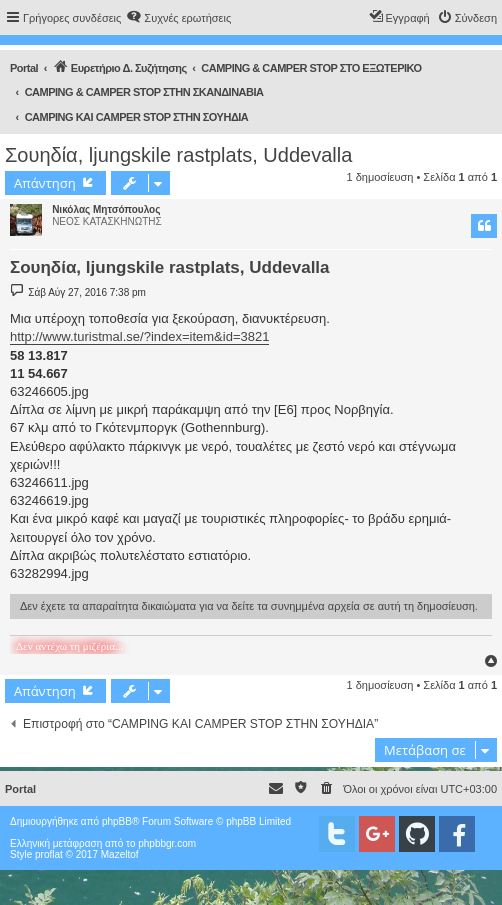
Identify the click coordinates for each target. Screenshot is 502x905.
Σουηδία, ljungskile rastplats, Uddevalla (178, 155)
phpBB (117, 821)
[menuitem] (178, 18)
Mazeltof (120, 854)
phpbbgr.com (167, 843)
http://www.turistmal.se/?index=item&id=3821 (139, 336)
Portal (24, 68)
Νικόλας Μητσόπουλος (106, 209)
